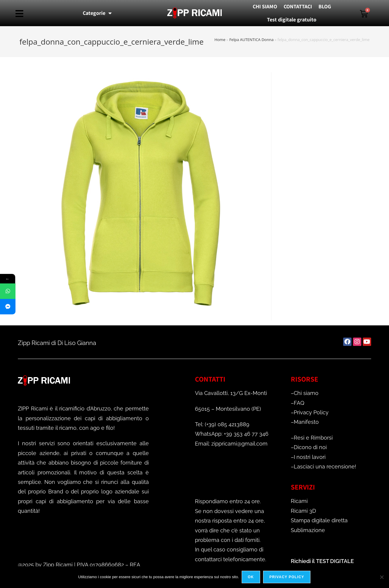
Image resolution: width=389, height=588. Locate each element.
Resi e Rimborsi (313, 438)
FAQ (299, 403)
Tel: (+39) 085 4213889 (222, 424)
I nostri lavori (310, 457)
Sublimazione (308, 530)
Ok (251, 577)
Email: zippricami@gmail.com (231, 444)
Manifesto (306, 422)
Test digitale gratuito (292, 19)
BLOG (325, 6)
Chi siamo (306, 393)
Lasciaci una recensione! (325, 467)
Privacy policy (287, 577)
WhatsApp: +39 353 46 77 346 (232, 434)
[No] (382, 577)
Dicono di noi (310, 447)
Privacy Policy (311, 412)
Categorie (97, 13)
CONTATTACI (298, 6)
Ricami (299, 501)
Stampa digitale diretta (319, 520)
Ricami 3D (303, 511)
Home (220, 40)
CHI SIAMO (265, 6)
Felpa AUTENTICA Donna (251, 40)
